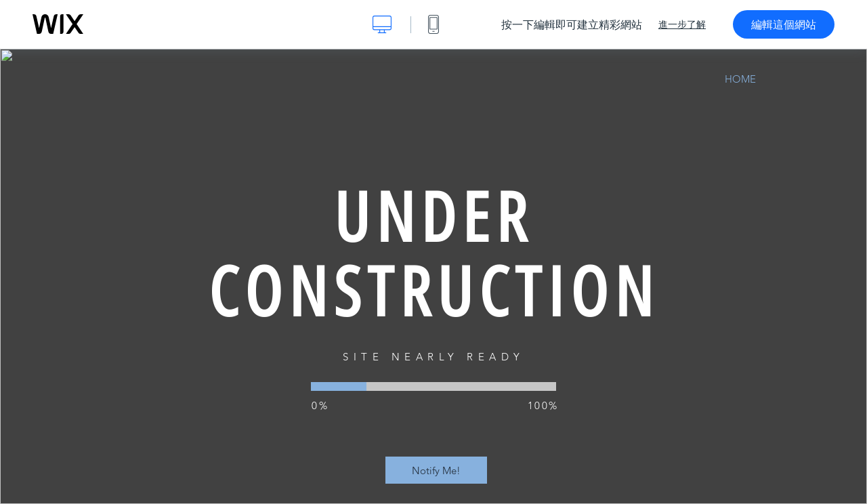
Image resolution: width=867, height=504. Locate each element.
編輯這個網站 (784, 24)
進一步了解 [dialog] (682, 24)
